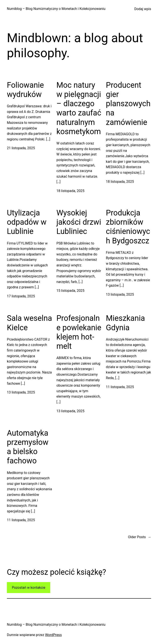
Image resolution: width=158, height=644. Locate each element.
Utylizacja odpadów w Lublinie (27, 222)
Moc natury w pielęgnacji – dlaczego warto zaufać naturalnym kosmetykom (79, 108)
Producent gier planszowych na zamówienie (128, 104)
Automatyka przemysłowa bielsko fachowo (28, 447)
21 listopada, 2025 (21, 148)
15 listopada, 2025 (71, 291)
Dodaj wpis (143, 9)
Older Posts (140, 537)
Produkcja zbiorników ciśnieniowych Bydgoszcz (128, 227)
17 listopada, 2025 (21, 296)
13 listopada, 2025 (120, 294)
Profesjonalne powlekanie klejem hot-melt (79, 332)
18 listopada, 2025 (71, 191)
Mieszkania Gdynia (125, 323)
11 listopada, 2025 (120, 387)
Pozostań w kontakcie (29, 588)
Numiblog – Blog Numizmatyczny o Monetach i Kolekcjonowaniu (56, 9)
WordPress (53, 635)
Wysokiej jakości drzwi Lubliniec (79, 222)
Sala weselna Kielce (29, 323)
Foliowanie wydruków (25, 90)
